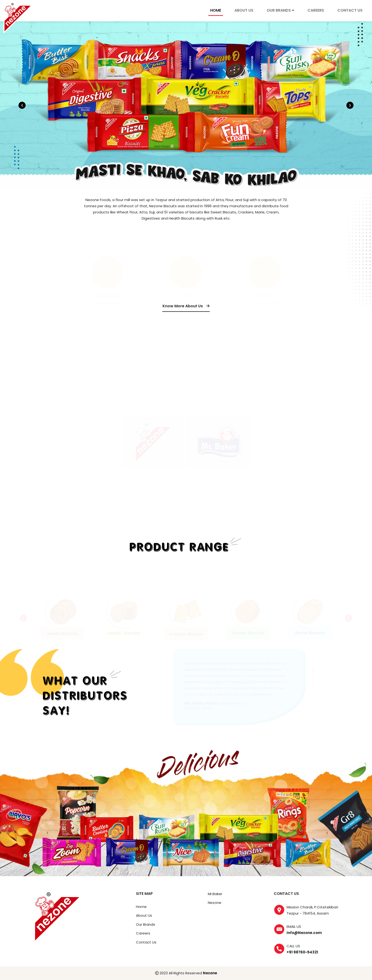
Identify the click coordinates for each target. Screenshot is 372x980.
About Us (244, 10)
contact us (350, 10)
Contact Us (146, 942)
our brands (280, 10)
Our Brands (146, 924)
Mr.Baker (215, 894)
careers (316, 10)
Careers (143, 933)
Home (216, 10)
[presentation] (22, 105)
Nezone (215, 903)
